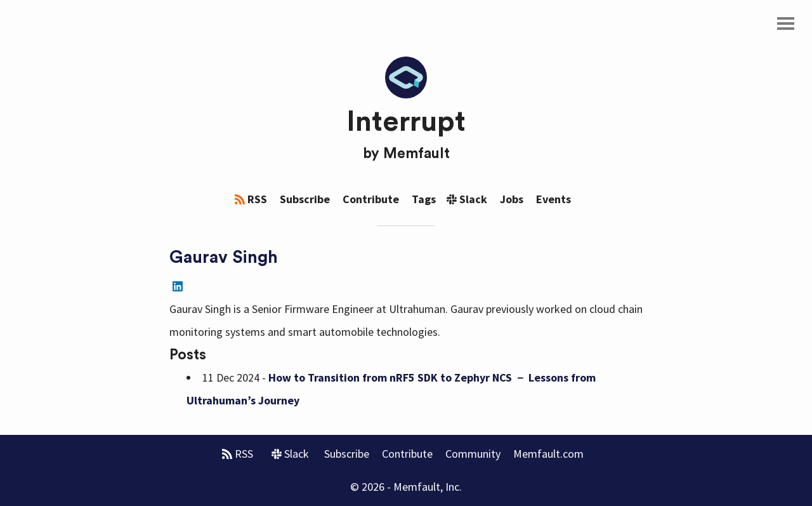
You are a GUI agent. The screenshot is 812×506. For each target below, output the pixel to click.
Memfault (416, 154)
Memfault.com (548, 454)
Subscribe (305, 199)
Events (553, 199)
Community (473, 454)
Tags (424, 199)
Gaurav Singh (224, 257)
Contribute (371, 199)
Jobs (512, 199)
